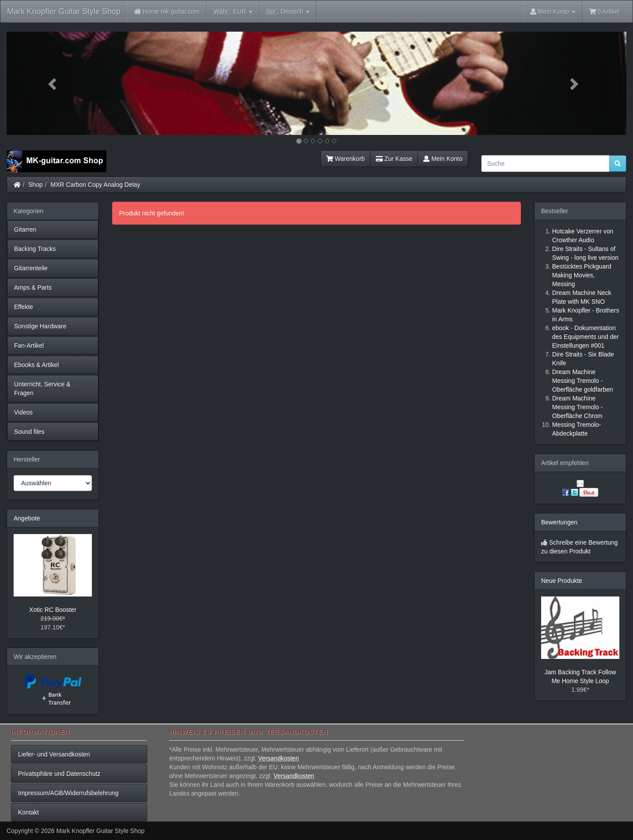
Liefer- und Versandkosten (54, 754)
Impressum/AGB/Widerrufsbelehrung (68, 793)
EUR (233, 12)
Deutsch (288, 12)
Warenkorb (346, 159)
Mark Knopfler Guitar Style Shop (64, 11)
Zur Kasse (394, 159)
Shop (36, 185)
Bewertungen (559, 522)
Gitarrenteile (31, 268)
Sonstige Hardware (40, 326)
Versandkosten (278, 758)
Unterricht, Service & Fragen (42, 389)
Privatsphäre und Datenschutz (59, 774)
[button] (53, 83)
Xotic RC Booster (53, 610)
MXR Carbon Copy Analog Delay (95, 185)
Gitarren (25, 229)
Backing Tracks (35, 249)
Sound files (29, 432)
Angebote (27, 518)
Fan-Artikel (29, 345)
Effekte (24, 307)
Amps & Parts (33, 287)
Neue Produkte (562, 581)
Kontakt (28, 812)
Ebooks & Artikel (36, 365)
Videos (24, 412)
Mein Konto (443, 159)
